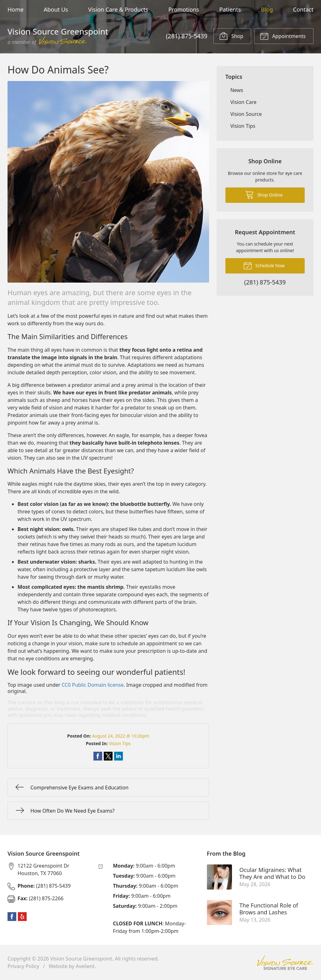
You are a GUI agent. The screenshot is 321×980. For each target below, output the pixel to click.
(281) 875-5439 (187, 36)
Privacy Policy (23, 966)
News (237, 90)
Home (16, 9)
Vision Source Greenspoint (81, 959)
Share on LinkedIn (118, 756)
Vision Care (244, 102)
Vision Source (246, 114)
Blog (267, 9)
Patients (230, 9)
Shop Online (264, 194)
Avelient (85, 966)
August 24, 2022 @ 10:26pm (121, 736)
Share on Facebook (98, 756)
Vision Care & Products (118, 9)
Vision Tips (120, 743)
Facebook (12, 917)
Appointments (283, 36)
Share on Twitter (108, 756)
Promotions (184, 9)
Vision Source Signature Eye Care (285, 963)
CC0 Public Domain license (93, 685)
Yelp (22, 917)
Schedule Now (264, 265)
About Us (56, 9)
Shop (231, 36)
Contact (303, 9)
